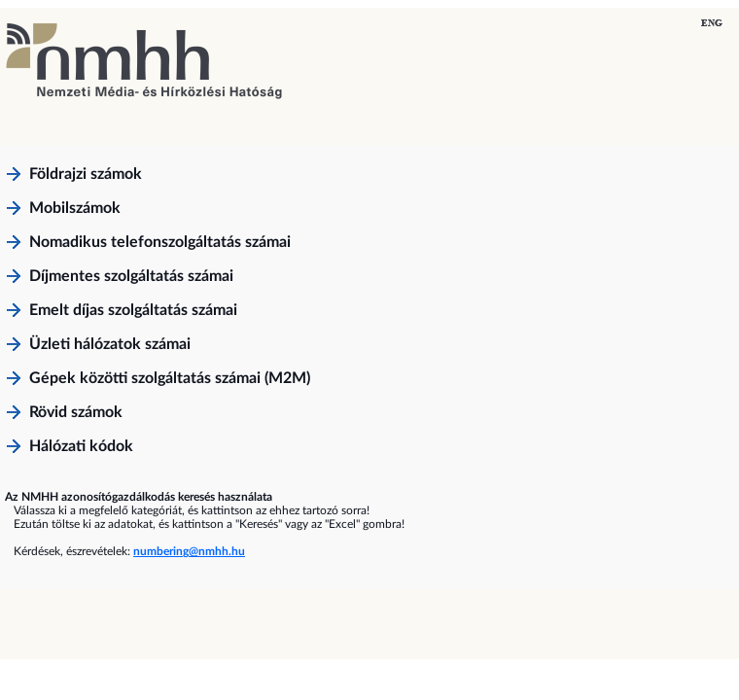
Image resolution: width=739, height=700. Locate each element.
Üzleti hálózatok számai (110, 344)
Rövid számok (76, 412)
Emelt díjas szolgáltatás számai (133, 310)
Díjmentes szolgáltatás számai (131, 276)
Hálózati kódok (81, 446)
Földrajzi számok (86, 174)
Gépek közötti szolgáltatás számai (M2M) (170, 378)
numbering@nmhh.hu (189, 551)
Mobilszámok (75, 208)
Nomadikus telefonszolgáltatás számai (160, 242)
